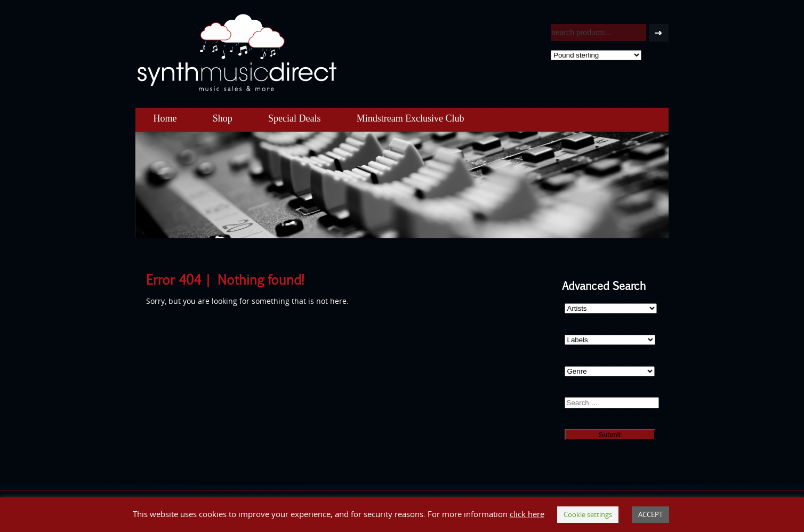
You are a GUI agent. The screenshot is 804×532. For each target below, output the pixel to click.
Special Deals (294, 118)
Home (165, 118)
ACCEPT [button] (650, 514)
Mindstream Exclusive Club (411, 118)
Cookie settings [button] (588, 514)
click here (527, 514)
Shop (223, 118)
